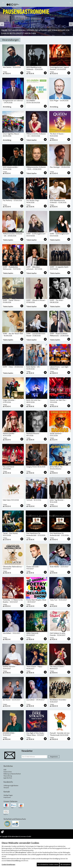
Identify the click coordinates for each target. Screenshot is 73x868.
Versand (6, 788)
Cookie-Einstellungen (8, 865)
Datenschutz (8, 772)
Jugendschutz (8, 778)
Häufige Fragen (8, 795)
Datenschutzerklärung (13, 861)
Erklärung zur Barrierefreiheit (12, 774)
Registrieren (54, 757)
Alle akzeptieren (65, 865)
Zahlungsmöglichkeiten (11, 786)
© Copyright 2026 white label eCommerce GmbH (16, 836)
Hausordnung (8, 776)
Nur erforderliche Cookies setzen (48, 865)
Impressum (7, 797)
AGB (5, 770)
